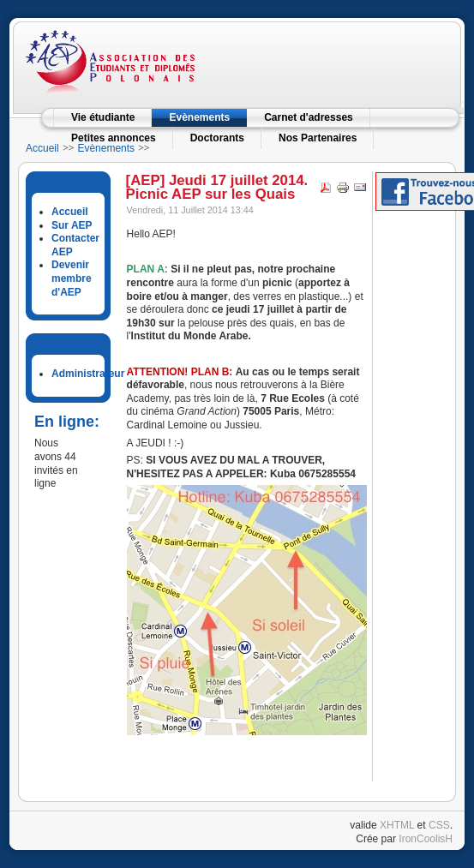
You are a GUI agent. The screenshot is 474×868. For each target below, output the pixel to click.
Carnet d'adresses (309, 117)
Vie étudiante (103, 117)
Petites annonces (114, 138)
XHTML (397, 825)
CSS (439, 825)
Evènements (199, 117)
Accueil (42, 148)
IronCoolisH (426, 839)
